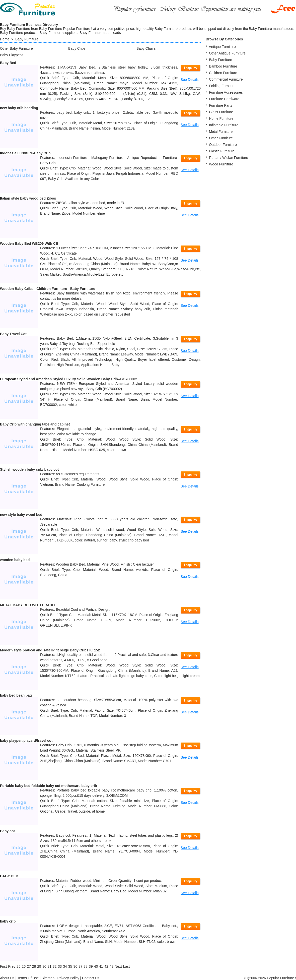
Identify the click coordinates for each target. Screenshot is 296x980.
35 (70, 966)
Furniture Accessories (226, 92)
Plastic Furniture (222, 151)
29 (39, 966)
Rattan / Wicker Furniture (229, 158)
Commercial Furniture (226, 79)
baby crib (8, 921)
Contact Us (91, 978)
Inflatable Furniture (224, 125)
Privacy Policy (68, 978)
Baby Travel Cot (13, 334)
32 (55, 966)
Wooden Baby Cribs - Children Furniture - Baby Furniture (48, 289)
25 (19, 966)
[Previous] (12, 966)
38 (86, 966)
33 (60, 966)
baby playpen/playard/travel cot (26, 741)
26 (24, 966)
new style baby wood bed (21, 515)
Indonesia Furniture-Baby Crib (25, 153)
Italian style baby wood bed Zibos (28, 198)
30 (44, 966)
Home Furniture (221, 118)
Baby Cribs (77, 48)
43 (111, 966)
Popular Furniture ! (281, 978)
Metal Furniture (221, 132)
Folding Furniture (222, 86)
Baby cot (7, 831)
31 (49, 966)
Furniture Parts (221, 105)
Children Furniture (223, 73)
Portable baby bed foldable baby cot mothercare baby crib (49, 786)
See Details (190, 80)
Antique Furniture (222, 47)
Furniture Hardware (224, 99)
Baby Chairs (146, 48)
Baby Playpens (12, 55)
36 (75, 966)
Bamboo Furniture (223, 66)
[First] (3, 966)
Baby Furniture (27, 39)
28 (34, 966)
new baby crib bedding (19, 108)
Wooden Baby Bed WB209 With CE (29, 243)
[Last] (126, 966)
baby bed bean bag (16, 695)
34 (65, 966)
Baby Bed (8, 63)
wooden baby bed (15, 560)
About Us (7, 978)
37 (81, 966)
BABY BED (9, 876)
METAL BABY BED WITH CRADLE (28, 605)
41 (101, 966)
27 (29, 966)
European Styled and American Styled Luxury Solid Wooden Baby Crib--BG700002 (69, 379)
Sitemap (48, 978)
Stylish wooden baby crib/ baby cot (29, 469)
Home (5, 39)
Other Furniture (221, 138)
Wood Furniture (221, 164)
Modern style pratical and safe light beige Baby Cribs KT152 (50, 650)
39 (91, 966)
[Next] (118, 966)
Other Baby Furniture (16, 48)
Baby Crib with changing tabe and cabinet (35, 424)
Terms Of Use (28, 978)
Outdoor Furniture (223, 145)
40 (96, 966)
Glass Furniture (221, 112)
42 (106, 966)
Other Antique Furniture (227, 53)
